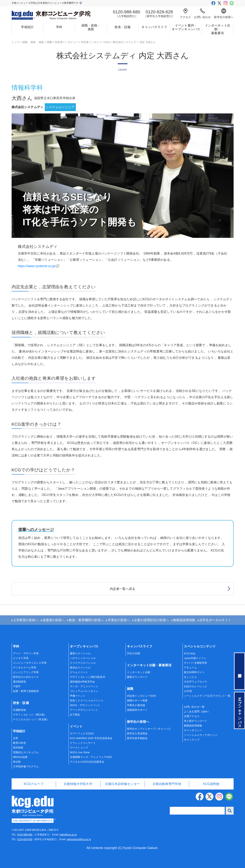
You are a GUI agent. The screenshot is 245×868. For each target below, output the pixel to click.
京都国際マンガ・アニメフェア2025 (91, 757)
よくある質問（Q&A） (197, 711)
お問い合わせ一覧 (194, 707)
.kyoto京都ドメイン (195, 658)
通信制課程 (19, 682)
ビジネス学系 (21, 658)
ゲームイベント (79, 672)
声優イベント (78, 696)
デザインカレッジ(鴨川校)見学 (88, 677)
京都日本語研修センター (122, 784)
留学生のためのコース (26, 677)
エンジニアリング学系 (26, 672)
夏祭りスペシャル (80, 653)
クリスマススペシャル (83, 663)
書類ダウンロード (137, 677)
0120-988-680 (25, 835)
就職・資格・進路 (91, 27)
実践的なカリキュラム (26, 752)
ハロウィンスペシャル (83, 658)
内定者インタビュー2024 (95, 42)
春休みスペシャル (80, 668)
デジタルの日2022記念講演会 (87, 762)
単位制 (17, 762)
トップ (15, 42)
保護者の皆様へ (54, 620)
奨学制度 (18, 748)
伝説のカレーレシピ (195, 686)
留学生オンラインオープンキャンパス (149, 729)
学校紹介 (27, 27)
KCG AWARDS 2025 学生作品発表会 (91, 738)
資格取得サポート (137, 710)
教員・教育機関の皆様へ (86, 620)
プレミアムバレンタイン (84, 691)
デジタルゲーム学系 (25, 668)
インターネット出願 (139, 672)
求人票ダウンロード (195, 721)
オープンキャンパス (84, 646)
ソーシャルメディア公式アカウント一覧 (207, 696)
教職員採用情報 (184, 620)
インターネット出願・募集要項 (218, 29)
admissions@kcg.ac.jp (79, 839)
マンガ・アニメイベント (84, 686)
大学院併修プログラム (26, 766)
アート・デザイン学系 (26, 653)
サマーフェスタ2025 (82, 733)
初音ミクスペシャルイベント (87, 701)
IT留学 (17, 686)
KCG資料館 (211, 784)
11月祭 (188, 691)
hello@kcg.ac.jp (68, 835)
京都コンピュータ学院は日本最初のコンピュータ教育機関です (47, 3)
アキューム (190, 668)
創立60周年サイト (194, 672)
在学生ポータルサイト (215, 620)
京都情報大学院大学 (78, 784)
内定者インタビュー (66, 42)
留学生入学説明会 (137, 733)
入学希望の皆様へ (26, 620)
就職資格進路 (33, 42)
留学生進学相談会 (137, 738)
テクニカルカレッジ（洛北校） (31, 719)
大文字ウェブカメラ (195, 682)
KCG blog (189, 653)
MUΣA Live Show (80, 752)
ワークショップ (79, 748)
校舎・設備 (122, 27)
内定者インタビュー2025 (141, 696)
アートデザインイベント (84, 710)
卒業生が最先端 (136, 705)
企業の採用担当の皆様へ (151, 620)
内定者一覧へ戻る (122, 589)
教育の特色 (19, 743)
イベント (76, 726)
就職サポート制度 (137, 701)
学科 (59, 27)
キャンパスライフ (154, 27)
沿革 (16, 738)
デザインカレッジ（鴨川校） (30, 715)
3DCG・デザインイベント (85, 705)
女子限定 (75, 715)
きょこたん (190, 677)
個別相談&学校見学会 (82, 682)
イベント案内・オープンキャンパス (186, 27)
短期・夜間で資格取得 (26, 691)
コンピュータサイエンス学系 (30, 663)
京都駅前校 (19, 710)
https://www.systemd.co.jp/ (37, 266)
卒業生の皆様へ (119, 620)
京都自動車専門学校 (167, 784)
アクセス (186, 14)
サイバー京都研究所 (195, 663)
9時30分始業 (20, 757)
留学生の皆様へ (224, 14)
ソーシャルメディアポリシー (201, 735)
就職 (49, 42)
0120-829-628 (25, 839)
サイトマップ (192, 740)
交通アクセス (192, 716)
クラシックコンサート (83, 743)
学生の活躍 (133, 653)
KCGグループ (34, 784)
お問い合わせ (202, 14)
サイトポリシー (193, 730)
